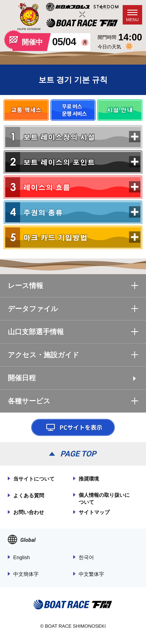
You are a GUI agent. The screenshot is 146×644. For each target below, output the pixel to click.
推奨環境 (89, 479)
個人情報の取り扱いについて (104, 499)
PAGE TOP (78, 454)
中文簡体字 (26, 574)
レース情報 (73, 286)
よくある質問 (29, 496)
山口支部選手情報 (73, 332)
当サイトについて (34, 479)
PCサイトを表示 (73, 427)
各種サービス (73, 401)
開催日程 (22, 378)
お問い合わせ (29, 512)
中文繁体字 (91, 574)
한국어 (86, 557)
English (22, 557)
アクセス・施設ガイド (73, 355)
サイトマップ (94, 512)
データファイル (73, 309)
